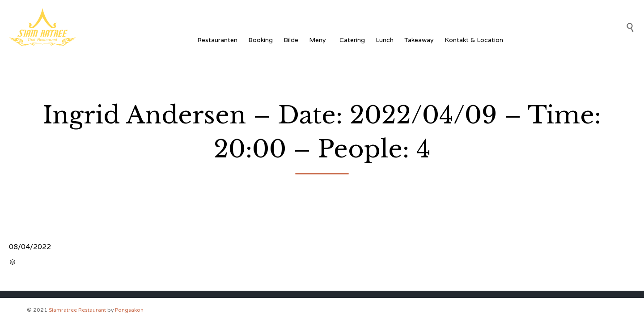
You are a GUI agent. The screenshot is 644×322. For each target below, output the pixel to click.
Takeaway (419, 40)
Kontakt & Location (474, 40)
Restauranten (217, 40)
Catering (352, 40)
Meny (319, 40)
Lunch (385, 40)
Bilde (291, 40)
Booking (261, 40)
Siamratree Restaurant (77, 310)
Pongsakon (129, 310)
